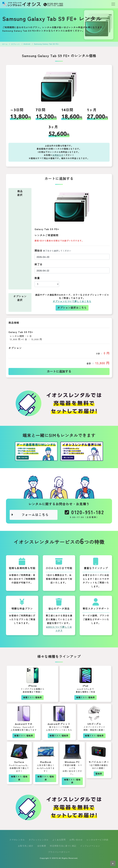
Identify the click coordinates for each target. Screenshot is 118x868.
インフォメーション (90, 846)
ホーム (5, 44)
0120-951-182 (84, 515)
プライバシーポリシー (59, 852)
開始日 (53, 251)
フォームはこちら (30, 515)
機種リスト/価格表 (32, 698)
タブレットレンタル (39, 840)
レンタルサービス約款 (98, 840)
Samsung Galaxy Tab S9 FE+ (46, 44)
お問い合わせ (76, 840)
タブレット (16, 44)
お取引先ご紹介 (26, 846)
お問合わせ (58, 155)
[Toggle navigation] (112, 4)
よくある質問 (59, 840)
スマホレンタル (17, 840)
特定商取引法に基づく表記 (63, 846)
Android (27, 44)
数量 (37, 278)
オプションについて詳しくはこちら (72, 301)
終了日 (39, 265)
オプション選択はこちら (72, 308)
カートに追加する (59, 371)
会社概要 (42, 846)
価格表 (99, 774)
